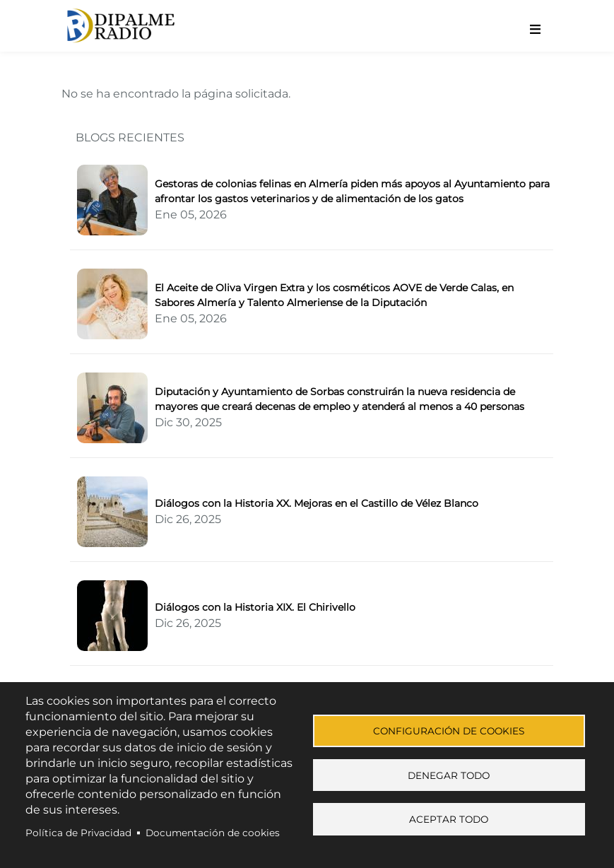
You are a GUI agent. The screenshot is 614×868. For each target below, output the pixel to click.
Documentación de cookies (213, 833)
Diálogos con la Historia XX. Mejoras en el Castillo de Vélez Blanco (317, 503)
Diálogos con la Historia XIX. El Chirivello (255, 607)
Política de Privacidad (78, 833)
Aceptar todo (449, 821)
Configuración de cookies (449, 729)
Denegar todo (449, 775)
